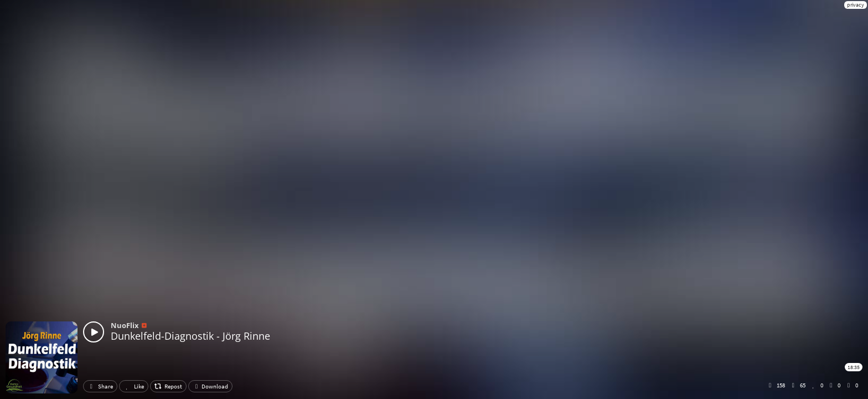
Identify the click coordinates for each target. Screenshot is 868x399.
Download (210, 386)
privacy (856, 5)
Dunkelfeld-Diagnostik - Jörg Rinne (190, 336)
